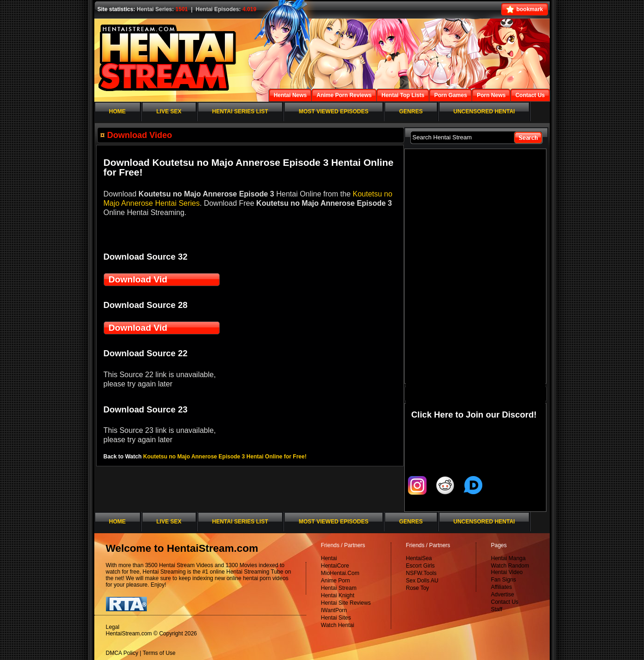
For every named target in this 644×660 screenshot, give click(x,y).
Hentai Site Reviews (346, 603)
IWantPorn (334, 610)
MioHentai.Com (340, 573)
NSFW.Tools (421, 573)
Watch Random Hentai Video (510, 569)
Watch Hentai (338, 625)
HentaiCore (335, 566)
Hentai (329, 558)
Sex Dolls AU (422, 581)
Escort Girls (421, 566)
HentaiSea (419, 558)
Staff (497, 609)
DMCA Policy (122, 653)
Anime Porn (336, 581)
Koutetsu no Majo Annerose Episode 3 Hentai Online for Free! (225, 457)
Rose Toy (418, 588)
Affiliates (502, 587)
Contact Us (505, 602)
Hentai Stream (339, 588)
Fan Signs (504, 580)
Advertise (503, 595)
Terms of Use (159, 653)
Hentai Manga (509, 558)
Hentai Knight (338, 595)
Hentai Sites (336, 618)
